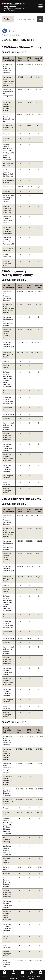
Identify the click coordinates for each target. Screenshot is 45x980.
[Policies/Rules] (31, 975)
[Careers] (40, 974)
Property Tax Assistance (11, 35)
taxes (10, 31)
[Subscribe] (23, 974)
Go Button (40, 19)
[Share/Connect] (14, 975)
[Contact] (5, 974)
